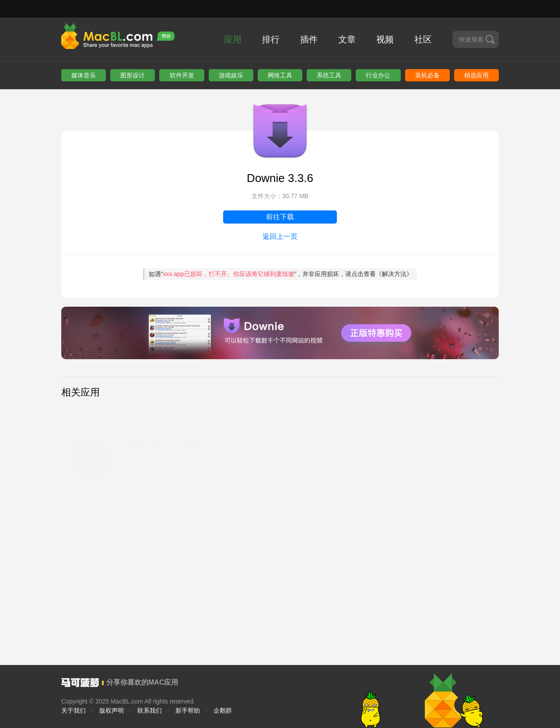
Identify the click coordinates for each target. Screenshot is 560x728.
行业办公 (378, 75)
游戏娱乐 (231, 75)
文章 (347, 39)
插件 (309, 39)
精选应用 (476, 75)
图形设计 (133, 75)
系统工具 (329, 75)
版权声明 (112, 710)
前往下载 (280, 217)
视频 (385, 39)
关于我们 (73, 710)
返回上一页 (280, 236)
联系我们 (150, 710)
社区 (423, 39)
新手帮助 (188, 710)
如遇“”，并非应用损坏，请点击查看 (281, 274)
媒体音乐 (84, 75)
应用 (233, 39)
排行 (271, 39)
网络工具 (280, 75)
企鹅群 (223, 710)
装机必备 (427, 75)
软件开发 (182, 75)
